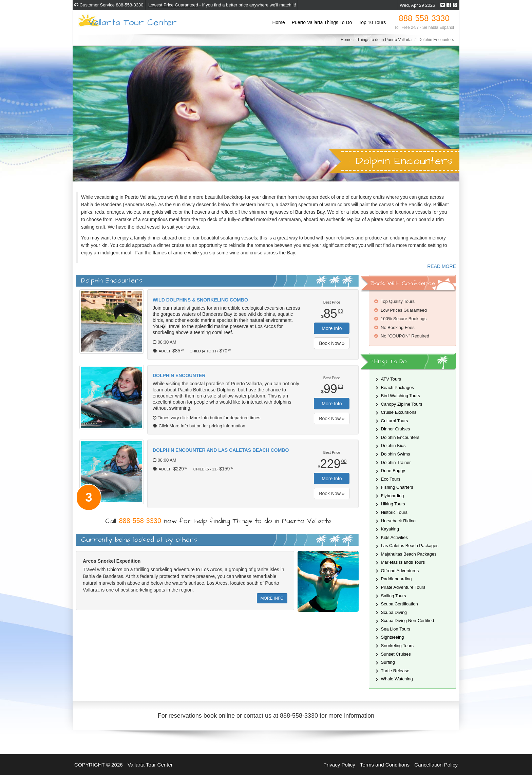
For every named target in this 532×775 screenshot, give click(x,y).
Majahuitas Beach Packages (409, 554)
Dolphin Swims (396, 454)
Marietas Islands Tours (403, 562)
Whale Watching (397, 679)
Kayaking (390, 529)
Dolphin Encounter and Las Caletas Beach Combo (221, 450)
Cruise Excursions (399, 412)
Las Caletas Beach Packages (410, 546)
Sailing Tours (394, 596)
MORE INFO (272, 598)
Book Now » (332, 343)
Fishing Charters (397, 487)
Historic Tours (394, 512)
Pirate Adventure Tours (403, 587)
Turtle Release (395, 671)
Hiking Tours (393, 504)
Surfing (388, 662)
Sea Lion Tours (396, 629)
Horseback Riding (398, 521)
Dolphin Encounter (179, 375)
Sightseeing (393, 637)
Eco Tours (391, 479)
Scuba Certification (400, 604)
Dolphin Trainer (396, 462)
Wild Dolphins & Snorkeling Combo (200, 300)
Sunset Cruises (396, 654)
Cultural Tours (395, 421)
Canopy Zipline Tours (402, 404)
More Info (332, 328)
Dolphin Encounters (400, 437)
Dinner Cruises (396, 429)
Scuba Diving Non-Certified (408, 621)
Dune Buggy (393, 471)
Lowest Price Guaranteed (173, 5)
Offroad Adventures (400, 571)
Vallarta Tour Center (132, 22)
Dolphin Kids (393, 445)
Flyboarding (393, 496)
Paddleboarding (396, 579)
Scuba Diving (394, 612)
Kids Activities (394, 537)
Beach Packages (398, 387)
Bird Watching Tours (401, 396)
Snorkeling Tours (397, 646)
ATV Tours (391, 379)
